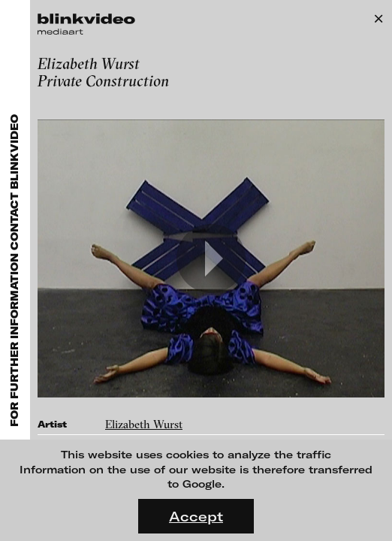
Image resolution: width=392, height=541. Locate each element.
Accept (196, 516)
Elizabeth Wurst (144, 424)
